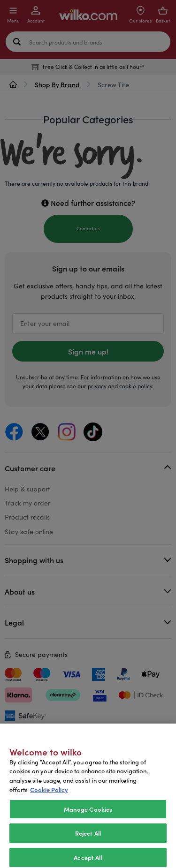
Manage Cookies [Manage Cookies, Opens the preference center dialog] (88, 816)
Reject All (88, 840)
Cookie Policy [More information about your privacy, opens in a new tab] (49, 796)
